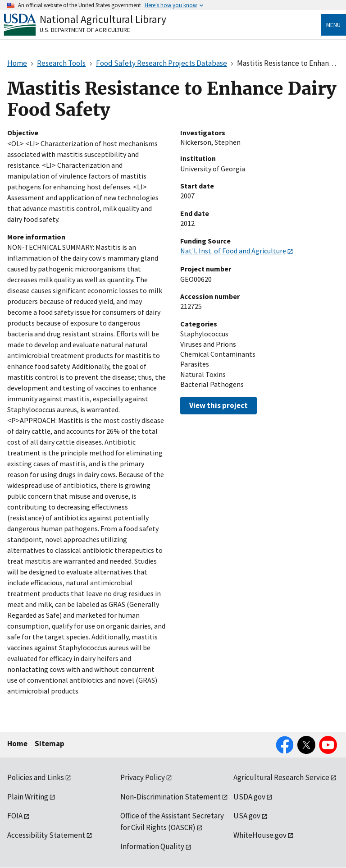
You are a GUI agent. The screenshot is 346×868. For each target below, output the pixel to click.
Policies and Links (36, 777)
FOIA (15, 816)
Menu (333, 25)
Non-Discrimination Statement (171, 797)
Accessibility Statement (46, 835)
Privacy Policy (143, 777)
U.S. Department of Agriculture (85, 30)
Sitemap (50, 744)
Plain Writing (28, 797)
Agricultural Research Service (281, 777)
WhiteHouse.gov (260, 835)
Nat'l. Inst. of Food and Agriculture (233, 251)
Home (17, 744)
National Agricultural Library (103, 19)
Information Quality (152, 846)
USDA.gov (249, 797)
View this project (219, 405)
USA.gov (247, 816)
